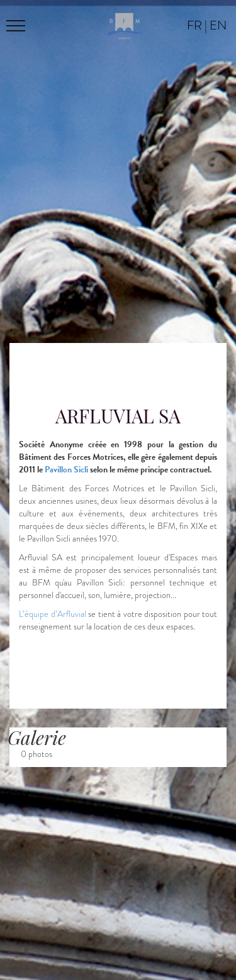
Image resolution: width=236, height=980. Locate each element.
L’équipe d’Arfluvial (53, 614)
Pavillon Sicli (66, 470)
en (218, 25)
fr (194, 25)
